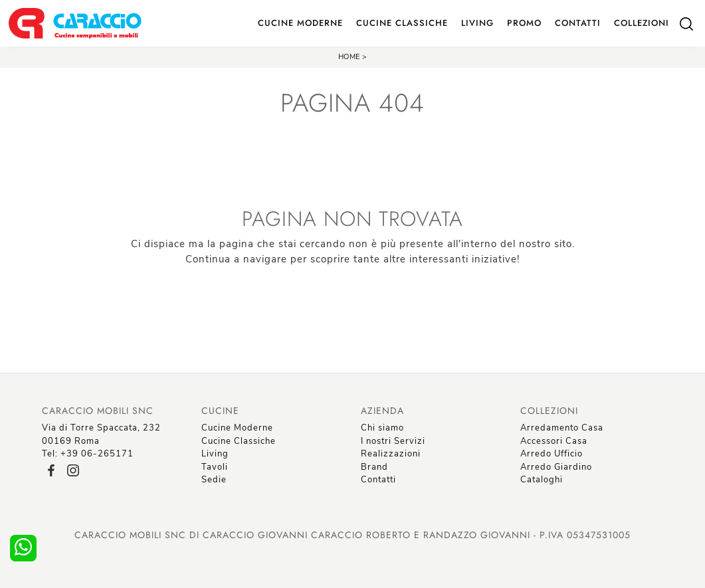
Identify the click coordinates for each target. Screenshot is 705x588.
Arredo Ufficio (552, 454)
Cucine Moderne (300, 23)
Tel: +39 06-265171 (88, 454)
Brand (374, 467)
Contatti (578, 23)
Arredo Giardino (556, 467)
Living (477, 23)
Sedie (214, 480)
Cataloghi (542, 480)
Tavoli (215, 467)
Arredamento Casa (562, 428)
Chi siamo (382, 428)
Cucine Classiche (402, 23)
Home (349, 57)
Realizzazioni (391, 454)
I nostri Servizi (393, 441)
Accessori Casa (554, 441)
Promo (524, 23)
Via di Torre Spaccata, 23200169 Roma (101, 435)
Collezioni (642, 23)
